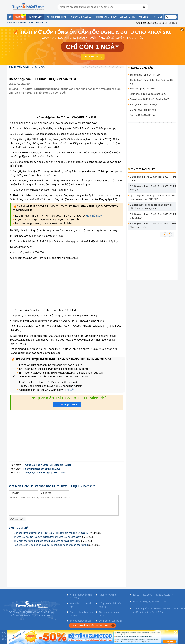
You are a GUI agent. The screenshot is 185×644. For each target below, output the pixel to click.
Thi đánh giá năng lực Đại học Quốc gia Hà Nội (151, 82)
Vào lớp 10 (24, 22)
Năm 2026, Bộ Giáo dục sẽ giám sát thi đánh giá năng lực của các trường (51, 545)
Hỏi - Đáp (44, 22)
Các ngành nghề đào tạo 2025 (109, 614)
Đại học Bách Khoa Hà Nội (143, 105)
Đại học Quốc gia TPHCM (143, 110)
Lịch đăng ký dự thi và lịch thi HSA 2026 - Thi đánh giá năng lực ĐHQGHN (51, 533)
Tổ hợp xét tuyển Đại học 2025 (80, 623)
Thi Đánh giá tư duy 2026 (143, 89)
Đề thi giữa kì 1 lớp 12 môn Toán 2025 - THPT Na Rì (153, 179)
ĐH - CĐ (34, 22)
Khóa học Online (107, 595)
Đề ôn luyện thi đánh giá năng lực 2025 (150, 99)
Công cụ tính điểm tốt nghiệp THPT (110, 605)
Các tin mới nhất (19, 528)
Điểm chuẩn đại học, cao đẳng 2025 (148, 94)
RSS (175, 23)
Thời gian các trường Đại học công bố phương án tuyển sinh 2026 (47, 541)
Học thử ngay (94, 216)
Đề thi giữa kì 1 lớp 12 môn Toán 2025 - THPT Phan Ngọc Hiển (153, 225)
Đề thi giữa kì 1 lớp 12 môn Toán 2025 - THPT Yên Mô (153, 188)
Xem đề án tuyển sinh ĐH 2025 (81, 596)
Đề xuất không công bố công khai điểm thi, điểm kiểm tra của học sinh (151, 207)
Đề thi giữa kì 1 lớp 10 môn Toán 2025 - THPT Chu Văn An (153, 216)
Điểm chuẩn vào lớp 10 (111, 621)
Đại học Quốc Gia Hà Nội (143, 115)
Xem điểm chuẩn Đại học (80, 605)
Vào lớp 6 (13, 22)
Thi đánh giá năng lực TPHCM (145, 75)
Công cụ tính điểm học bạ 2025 (81, 614)
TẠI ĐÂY (70, 390)
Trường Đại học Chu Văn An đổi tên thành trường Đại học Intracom (47, 537)
